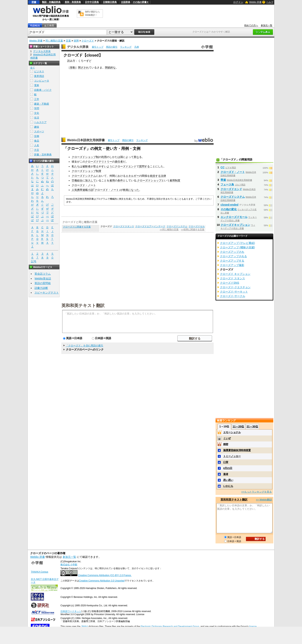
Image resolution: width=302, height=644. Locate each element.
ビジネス (39, 71)
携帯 (80, 190)
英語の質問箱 (43, 283)
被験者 (86, 166)
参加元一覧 (267, 25)
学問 (37, 108)
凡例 (137, 47)
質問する (144, 166)
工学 (37, 99)
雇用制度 (175, 180)
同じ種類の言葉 (54, 41)
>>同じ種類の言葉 (169, 229)
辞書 (34, 2)
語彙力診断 (41, 288)
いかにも (228, 486)
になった (134, 190)
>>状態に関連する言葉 (193, 229)
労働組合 (77, 180)
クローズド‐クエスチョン (235, 287)
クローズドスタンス (124, 226)
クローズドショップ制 (85, 157)
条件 (120, 180)
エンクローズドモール (234, 217)
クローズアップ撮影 (232, 265)
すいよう (107, 166)
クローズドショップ (149, 180)
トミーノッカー (232, 456)
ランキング (126, 47)
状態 (76, 41)
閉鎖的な (110, 68)
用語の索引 (112, 47)
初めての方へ (251, 25)
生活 (37, 118)
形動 (73, 68)
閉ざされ (83, 68)
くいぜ (227, 438)
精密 (226, 444)
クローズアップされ (232, 252)
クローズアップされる (233, 256)
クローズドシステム (84, 176)
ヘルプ (270, 2)
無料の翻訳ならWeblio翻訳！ (92, 13)
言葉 (68, 41)
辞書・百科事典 (43, 155)
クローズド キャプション (235, 274)
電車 (37, 85)
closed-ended (229, 205)
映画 (126, 190)
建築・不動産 (42, 104)
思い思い (228, 480)
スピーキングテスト (47, 293)
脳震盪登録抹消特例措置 (237, 450)
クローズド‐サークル (233, 296)
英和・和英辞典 (73, 2)
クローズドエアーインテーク (150, 226)
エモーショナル (232, 432)
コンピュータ (42, 81)
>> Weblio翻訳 (264, 500)
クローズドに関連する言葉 (77, 227)
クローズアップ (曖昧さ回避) (237, 247)
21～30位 (252, 426)
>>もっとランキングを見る (257, 492)
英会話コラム (43, 274)
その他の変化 (229, 209)
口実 (226, 462)
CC (223, 167)
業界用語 (39, 76)
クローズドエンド (126, 166)
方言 (37, 150)
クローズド (88, 41)
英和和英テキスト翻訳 (83, 305)
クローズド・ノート (84, 185)
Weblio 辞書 (255, 2)
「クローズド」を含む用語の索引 (84, 346)
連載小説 (88, 190)
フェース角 (227, 184)
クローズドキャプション (235, 225)
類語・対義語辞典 (51, 2)
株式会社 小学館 (69, 565)
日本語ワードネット (71, 611)
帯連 (223, 180)
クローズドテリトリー (99, 162)
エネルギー (132, 176)
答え (96, 166)
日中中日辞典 (92, 2)
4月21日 (228, 468)
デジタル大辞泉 (78, 47)
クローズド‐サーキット (234, 292)
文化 (37, 113)
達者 (226, 474)
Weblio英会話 (43, 279)
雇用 (112, 180)
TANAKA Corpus (39, 572)
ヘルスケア (40, 122)
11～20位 (238, 426)
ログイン (238, 2)
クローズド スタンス (232, 278)
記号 (34, 262)
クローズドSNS (230, 283)
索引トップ (98, 47)
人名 (37, 145)
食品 (37, 141)
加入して (91, 180)
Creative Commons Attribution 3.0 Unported (102, 581)
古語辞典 (126, 2)
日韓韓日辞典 (110, 2)
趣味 (37, 127)
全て (33, 68)
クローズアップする (232, 261)
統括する (155, 176)
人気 (74, 190)
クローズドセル (197, 226)
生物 (37, 136)
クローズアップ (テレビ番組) (237, 243)
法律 (163, 176)
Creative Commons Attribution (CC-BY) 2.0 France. (105, 575)
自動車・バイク (43, 90)
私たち (76, 166)
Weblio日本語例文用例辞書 (86, 140)
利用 (104, 157)
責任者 (119, 162)
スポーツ (39, 131)
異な (136, 157)
